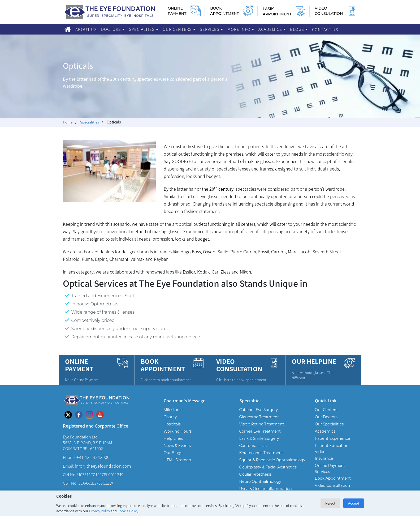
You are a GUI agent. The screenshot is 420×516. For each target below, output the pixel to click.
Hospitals (172, 429)
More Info (241, 29)
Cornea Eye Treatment (260, 437)
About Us (86, 29)
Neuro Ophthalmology (260, 487)
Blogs (299, 29)
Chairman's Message (185, 406)
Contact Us (325, 29)
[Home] (68, 29)
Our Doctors (326, 422)
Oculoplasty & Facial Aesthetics (268, 472)
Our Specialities (329, 429)
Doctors (113, 29)
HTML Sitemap (177, 465)
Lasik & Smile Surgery (259, 444)
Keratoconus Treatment (261, 458)
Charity (170, 422)
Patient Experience (333, 444)
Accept (354, 503)
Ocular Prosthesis (256, 480)
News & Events (177, 451)
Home (68, 122)
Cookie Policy (128, 511)
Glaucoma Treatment (259, 422)
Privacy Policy (99, 511)
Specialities (91, 122)
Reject (330, 503)
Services (211, 29)
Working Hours (178, 437)
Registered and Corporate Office (96, 431)
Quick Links (327, 406)
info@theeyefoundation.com (103, 471)
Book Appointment (333, 484)
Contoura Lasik (253, 451)
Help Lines (174, 444)
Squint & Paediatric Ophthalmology (272, 465)
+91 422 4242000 (93, 462)
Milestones (174, 415)
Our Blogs (173, 458)
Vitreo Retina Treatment (262, 429)
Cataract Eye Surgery (259, 415)
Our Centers (179, 29)
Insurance (324, 464)
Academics (272, 29)
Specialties (144, 29)
